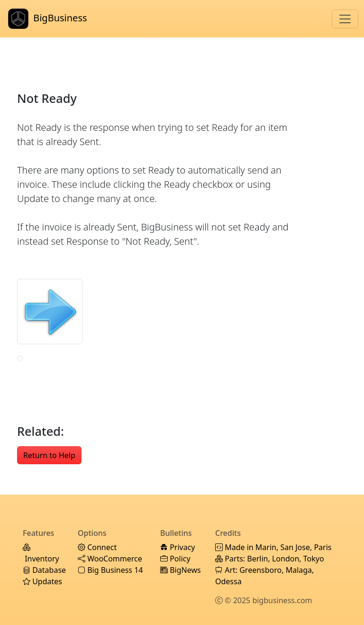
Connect (97, 547)
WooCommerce (110, 559)
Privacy (178, 547)
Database (44, 570)
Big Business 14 (110, 570)
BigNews (181, 570)
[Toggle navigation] (345, 19)
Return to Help (49, 455)
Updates (42, 581)
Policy (175, 559)
